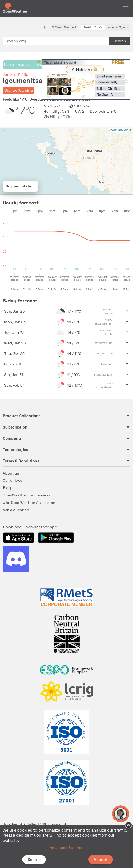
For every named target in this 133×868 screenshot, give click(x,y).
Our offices (13, 480)
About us (11, 473)
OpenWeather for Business (27, 495)
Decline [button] (34, 860)
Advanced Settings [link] (66, 848)
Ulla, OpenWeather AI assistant (30, 503)
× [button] (129, 825)
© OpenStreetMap (120, 130)
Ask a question (16, 510)
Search (120, 41)
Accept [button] (101, 859)
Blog (7, 488)
